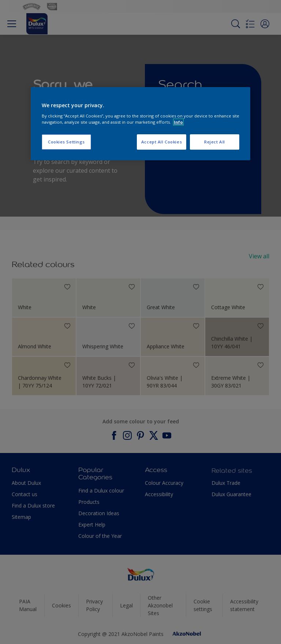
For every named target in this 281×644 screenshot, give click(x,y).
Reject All (215, 142)
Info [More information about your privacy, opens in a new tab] (178, 122)
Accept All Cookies (162, 142)
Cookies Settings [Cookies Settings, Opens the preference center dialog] (66, 142)
